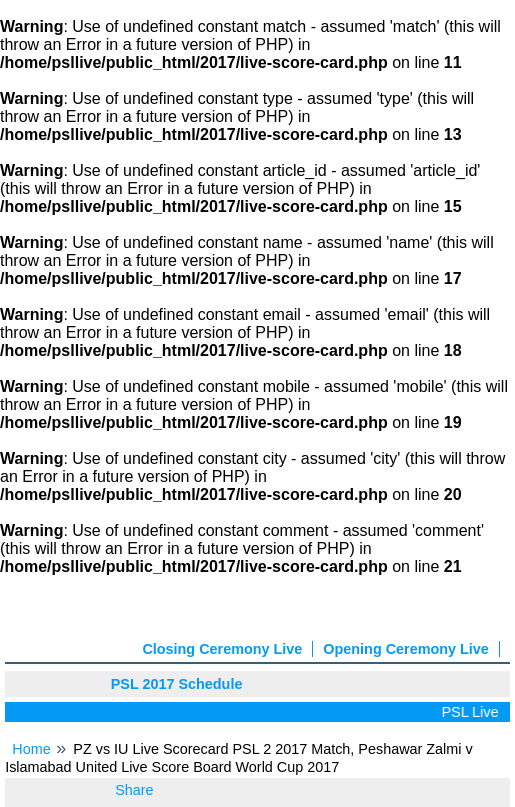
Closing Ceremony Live (222, 649)
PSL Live (472, 712)
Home (31, 749)
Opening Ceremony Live (406, 649)
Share (134, 790)
